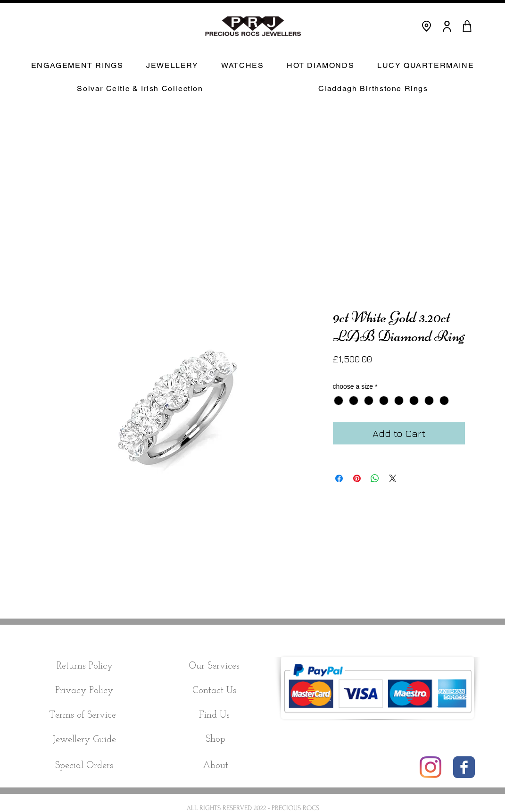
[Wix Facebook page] (464, 767)
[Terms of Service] (83, 715)
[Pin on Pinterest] (357, 478)
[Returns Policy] (85, 666)
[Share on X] (393, 478)
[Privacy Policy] (84, 691)
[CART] (467, 26)
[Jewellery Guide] (85, 740)
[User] (447, 26)
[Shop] (216, 739)
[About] (215, 766)
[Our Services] (214, 666)
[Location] (426, 26)
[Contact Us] (214, 691)
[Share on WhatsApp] (375, 478)
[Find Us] (214, 715)
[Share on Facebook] (339, 478)
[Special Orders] (84, 766)
